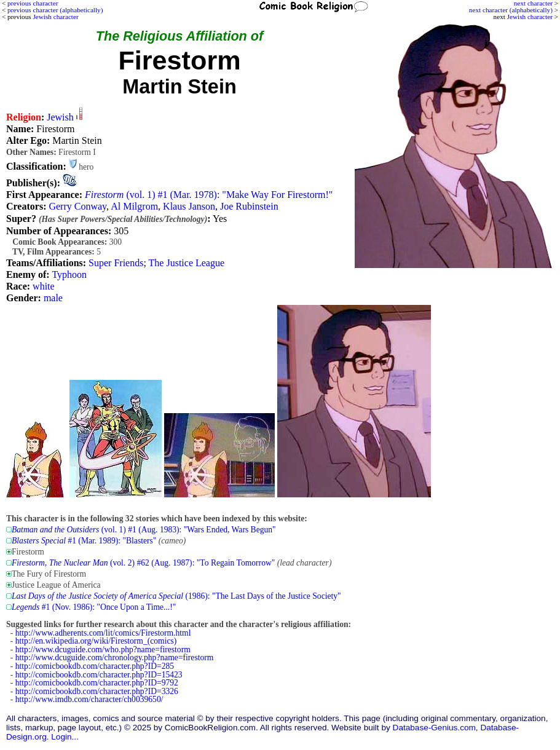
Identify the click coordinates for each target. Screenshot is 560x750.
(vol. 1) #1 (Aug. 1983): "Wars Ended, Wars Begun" (144, 530)
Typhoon (69, 274)
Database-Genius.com (434, 728)
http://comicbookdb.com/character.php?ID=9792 (97, 683)
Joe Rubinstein (249, 206)
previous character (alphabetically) (55, 10)
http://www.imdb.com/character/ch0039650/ (89, 699)
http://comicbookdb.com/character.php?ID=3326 (97, 691)
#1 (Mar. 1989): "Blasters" (84, 541)
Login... (65, 737)
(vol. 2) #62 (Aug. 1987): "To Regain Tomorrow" (143, 563)
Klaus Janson (189, 206)
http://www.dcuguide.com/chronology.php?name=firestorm (115, 657)
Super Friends (116, 263)
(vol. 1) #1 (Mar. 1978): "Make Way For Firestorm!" (209, 195)
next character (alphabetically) (511, 10)
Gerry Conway (77, 206)
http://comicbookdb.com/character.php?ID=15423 (99, 675)
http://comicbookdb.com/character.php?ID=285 (95, 666)
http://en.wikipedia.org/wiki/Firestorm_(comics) (96, 641)
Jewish (60, 117)
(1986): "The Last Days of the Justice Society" (176, 596)
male (53, 298)
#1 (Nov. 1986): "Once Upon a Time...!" (94, 607)
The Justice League (187, 263)
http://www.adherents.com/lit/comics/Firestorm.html (103, 633)
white (44, 286)
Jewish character (530, 17)
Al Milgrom (134, 206)
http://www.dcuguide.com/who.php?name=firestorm (103, 649)
